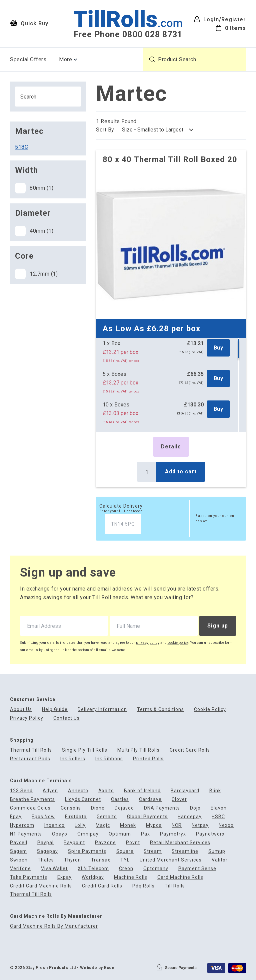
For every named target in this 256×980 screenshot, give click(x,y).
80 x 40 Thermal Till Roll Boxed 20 (170, 159)
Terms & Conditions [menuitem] (160, 710)
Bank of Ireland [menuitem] (142, 791)
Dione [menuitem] (98, 808)
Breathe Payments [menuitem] (32, 799)
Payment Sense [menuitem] (197, 869)
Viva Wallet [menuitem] (54, 869)
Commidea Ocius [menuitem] (30, 808)
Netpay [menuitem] (200, 825)
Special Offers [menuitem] (28, 59)
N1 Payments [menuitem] (26, 834)
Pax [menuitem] (145, 834)
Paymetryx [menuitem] (173, 834)
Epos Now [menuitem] (43, 817)
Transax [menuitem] (101, 860)
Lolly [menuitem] (80, 825)
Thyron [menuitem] (72, 860)
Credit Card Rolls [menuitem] (190, 750)
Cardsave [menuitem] (150, 799)
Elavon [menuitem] (219, 808)
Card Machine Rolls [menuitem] (180, 877)
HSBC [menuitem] (218, 817)
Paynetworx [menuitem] (210, 834)
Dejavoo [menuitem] (124, 808)
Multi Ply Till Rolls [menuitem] (138, 750)
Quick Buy (29, 23)
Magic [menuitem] (103, 825)
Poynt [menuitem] (133, 843)
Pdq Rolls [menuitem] (143, 886)
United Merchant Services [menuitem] (171, 860)
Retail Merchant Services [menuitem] (180, 843)
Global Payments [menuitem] (147, 817)
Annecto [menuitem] (78, 791)
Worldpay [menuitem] (93, 877)
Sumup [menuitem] (217, 851)
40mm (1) (34, 231)
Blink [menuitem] (215, 791)
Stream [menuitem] (153, 851)
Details (171, 447)
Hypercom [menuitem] (22, 825)
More (65, 59)
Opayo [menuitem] (60, 834)
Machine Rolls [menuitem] (131, 877)
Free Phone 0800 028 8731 (128, 34)
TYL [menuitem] (125, 860)
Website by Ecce (97, 968)
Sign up (218, 626)
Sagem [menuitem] (18, 851)
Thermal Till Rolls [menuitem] (31, 750)
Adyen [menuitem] (50, 791)
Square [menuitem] (125, 851)
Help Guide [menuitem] (55, 710)
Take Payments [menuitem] (29, 877)
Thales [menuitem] (46, 860)
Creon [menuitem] (126, 869)
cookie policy (178, 643)
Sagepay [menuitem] (47, 851)
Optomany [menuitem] (156, 869)
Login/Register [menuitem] (220, 19)
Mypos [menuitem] (154, 825)
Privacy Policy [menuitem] (27, 718)
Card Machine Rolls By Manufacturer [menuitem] (54, 926)
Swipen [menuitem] (19, 860)
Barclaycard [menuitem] (185, 791)
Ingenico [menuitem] (54, 825)
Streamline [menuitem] (185, 851)
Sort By (105, 130)
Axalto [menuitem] (106, 791)
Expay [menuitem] (64, 877)
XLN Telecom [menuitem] (93, 869)
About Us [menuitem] (21, 710)
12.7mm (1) (36, 274)
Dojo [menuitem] (195, 808)
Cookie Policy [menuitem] (210, 710)
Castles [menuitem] (120, 799)
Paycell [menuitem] (19, 843)
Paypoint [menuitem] (74, 843)
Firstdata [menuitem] (76, 817)
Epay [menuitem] (16, 817)
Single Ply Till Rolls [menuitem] (85, 750)
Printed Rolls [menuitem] (148, 759)
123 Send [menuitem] (21, 791)
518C (21, 147)
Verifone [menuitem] (20, 869)
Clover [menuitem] (179, 799)
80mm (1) (34, 188)
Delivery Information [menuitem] (102, 710)
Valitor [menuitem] (220, 860)
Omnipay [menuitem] (88, 834)
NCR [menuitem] (177, 825)
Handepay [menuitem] (190, 817)
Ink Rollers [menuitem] (73, 759)
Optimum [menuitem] (120, 834)
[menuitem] (220, 28)
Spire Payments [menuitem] (87, 851)
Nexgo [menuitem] (226, 825)
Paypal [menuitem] (45, 843)
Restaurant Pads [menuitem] (30, 759)
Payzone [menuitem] (105, 843)
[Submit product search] (152, 60)
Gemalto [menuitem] (107, 817)
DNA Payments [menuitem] (162, 808)
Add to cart (181, 472)
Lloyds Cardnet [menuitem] (83, 799)
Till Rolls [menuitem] (175, 886)
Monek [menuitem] (128, 825)
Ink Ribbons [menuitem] (109, 759)
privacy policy (148, 643)
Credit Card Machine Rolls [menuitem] (41, 886)
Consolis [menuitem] (71, 808)
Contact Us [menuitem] (66, 718)
